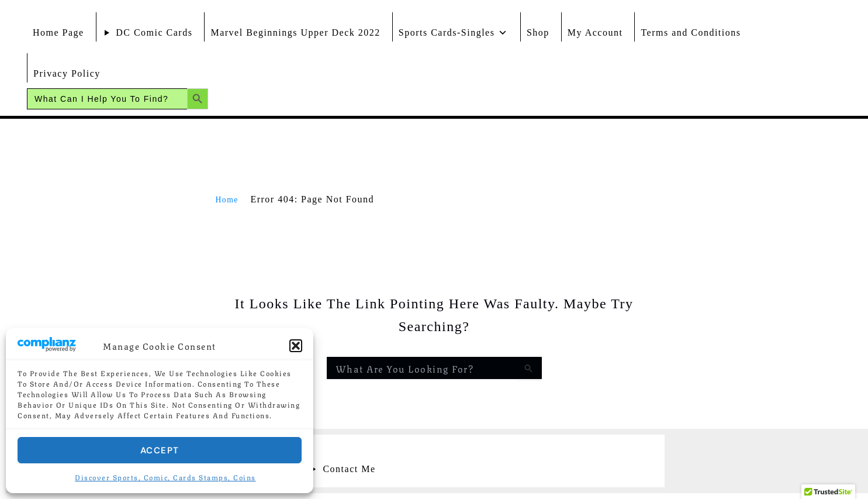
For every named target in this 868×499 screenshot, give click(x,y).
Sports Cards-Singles (454, 30)
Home (229, 199)
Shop (538, 32)
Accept (160, 450)
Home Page (58, 32)
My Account (595, 32)
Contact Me (349, 469)
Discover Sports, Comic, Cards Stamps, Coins (165, 477)
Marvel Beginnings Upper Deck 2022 (295, 32)
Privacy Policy (67, 73)
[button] (296, 346)
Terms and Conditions (691, 32)
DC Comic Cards (154, 32)
